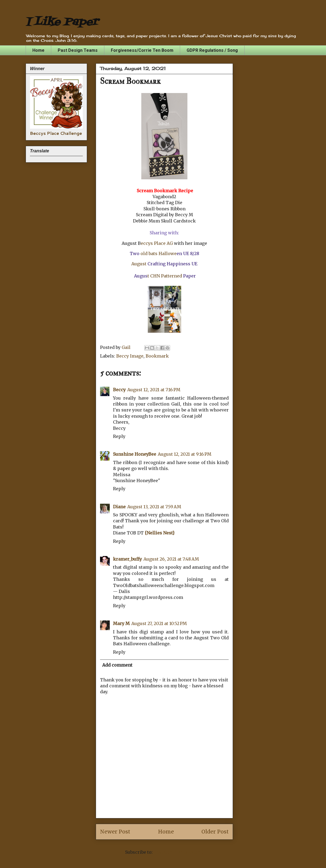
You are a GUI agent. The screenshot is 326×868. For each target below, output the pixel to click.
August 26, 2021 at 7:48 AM (171, 559)
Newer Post (115, 832)
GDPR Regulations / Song (212, 50)
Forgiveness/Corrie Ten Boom (142, 50)
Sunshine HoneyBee (135, 454)
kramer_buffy (127, 559)
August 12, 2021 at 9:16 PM (185, 454)
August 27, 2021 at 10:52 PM (159, 623)
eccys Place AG (157, 243)
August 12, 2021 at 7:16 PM (154, 390)
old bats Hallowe (159, 253)
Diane (119, 507)
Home (38, 50)
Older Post (215, 832)
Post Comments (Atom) (179, 852)
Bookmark (157, 356)
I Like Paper (62, 22)
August (139, 264)
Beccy (119, 390)
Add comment (117, 665)
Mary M (121, 623)
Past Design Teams (78, 50)
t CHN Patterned (165, 276)
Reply (119, 436)
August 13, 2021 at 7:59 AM (154, 507)
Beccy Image (130, 356)
